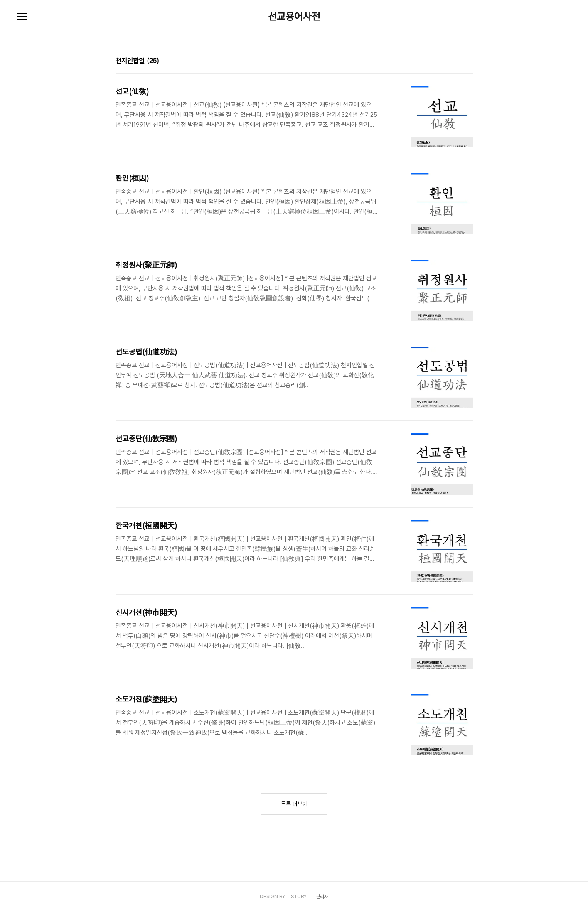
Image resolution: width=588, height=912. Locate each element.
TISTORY (296, 897)
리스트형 (468, 62)
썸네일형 (456, 62)
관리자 (322, 897)
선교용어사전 (294, 17)
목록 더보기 (294, 804)
